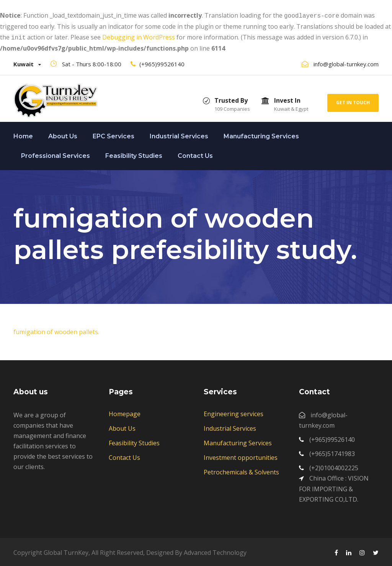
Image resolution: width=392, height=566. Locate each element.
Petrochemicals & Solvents (241, 471)
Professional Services (56, 154)
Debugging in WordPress (139, 36)
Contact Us (195, 154)
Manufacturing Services (261, 135)
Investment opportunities (241, 456)
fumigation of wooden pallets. (56, 330)
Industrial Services (179, 135)
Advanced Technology (215, 551)
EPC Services (114, 135)
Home (23, 135)
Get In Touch (353, 101)
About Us (63, 135)
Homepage (125, 412)
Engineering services (234, 412)
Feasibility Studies (134, 154)
